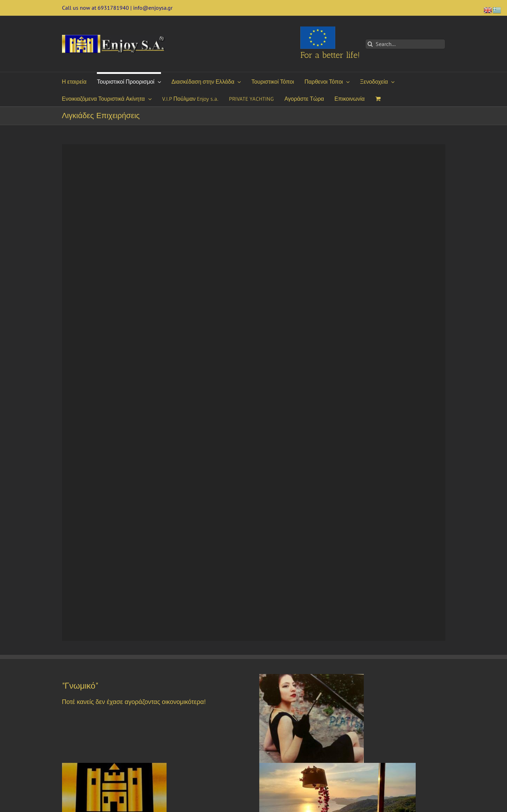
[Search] (370, 44)
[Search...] (405, 44)
